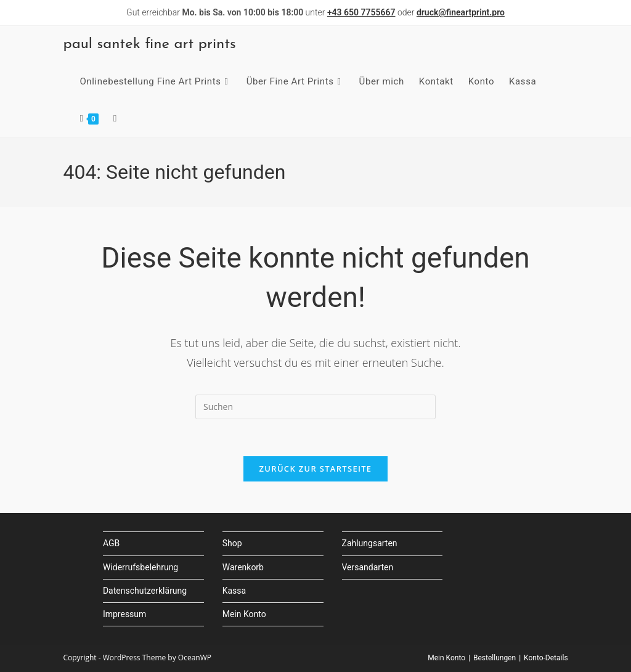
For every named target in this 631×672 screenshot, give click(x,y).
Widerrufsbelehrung (140, 567)
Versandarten (368, 567)
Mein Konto (244, 614)
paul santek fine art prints (149, 44)
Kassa (234, 591)
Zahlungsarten (370, 544)
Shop (232, 544)
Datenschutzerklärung (145, 591)
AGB (111, 544)
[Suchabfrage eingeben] (315, 407)
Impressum (124, 614)
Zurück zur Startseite (316, 469)
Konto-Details (546, 658)
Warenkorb (243, 567)
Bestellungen (495, 658)
